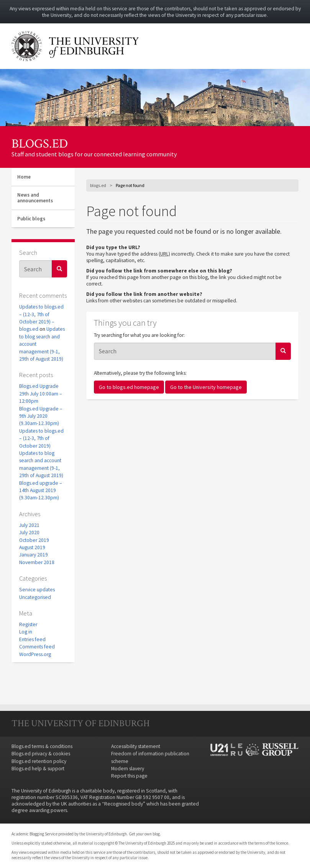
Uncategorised (35, 597)
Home (24, 177)
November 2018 (37, 562)
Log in (26, 632)
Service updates (37, 590)
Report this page (129, 776)
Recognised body (124, 804)
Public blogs (31, 219)
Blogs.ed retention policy (39, 761)
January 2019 (34, 555)
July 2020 (29, 532)
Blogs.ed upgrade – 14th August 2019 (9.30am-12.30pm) (41, 491)
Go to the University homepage (206, 387)
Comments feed (37, 647)
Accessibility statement (136, 746)
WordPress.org (35, 654)
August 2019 (32, 547)
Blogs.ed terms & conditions (42, 746)
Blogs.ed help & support (38, 769)
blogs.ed (40, 144)
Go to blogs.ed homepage (129, 387)
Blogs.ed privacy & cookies (41, 754)
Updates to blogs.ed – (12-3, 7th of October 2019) (41, 438)
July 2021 (29, 525)
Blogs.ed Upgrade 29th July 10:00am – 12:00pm (41, 394)
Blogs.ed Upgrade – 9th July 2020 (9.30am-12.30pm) (41, 416)
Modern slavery (128, 769)
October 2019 (34, 540)
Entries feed (32, 639)
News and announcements (35, 198)
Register (28, 624)
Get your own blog (144, 834)
